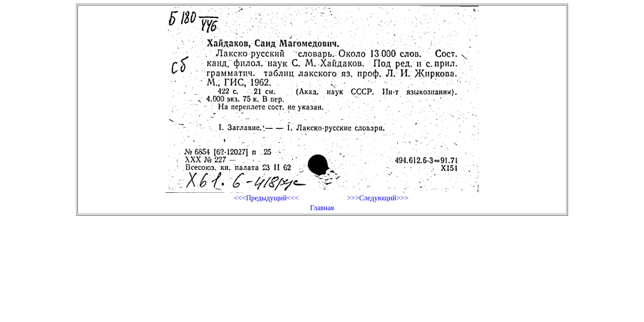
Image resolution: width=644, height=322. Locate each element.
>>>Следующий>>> (378, 198)
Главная (322, 208)
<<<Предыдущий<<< (266, 198)
